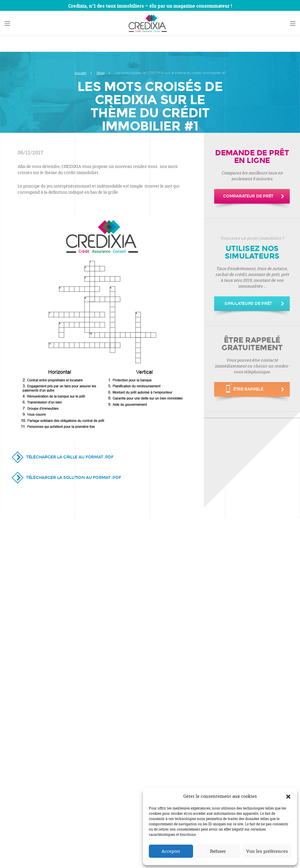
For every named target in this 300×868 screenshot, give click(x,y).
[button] (288, 796)
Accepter (171, 851)
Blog (101, 73)
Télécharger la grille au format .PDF (70, 457)
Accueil (80, 73)
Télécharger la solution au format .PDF (73, 478)
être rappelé (245, 388)
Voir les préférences (267, 851)
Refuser (218, 851)
